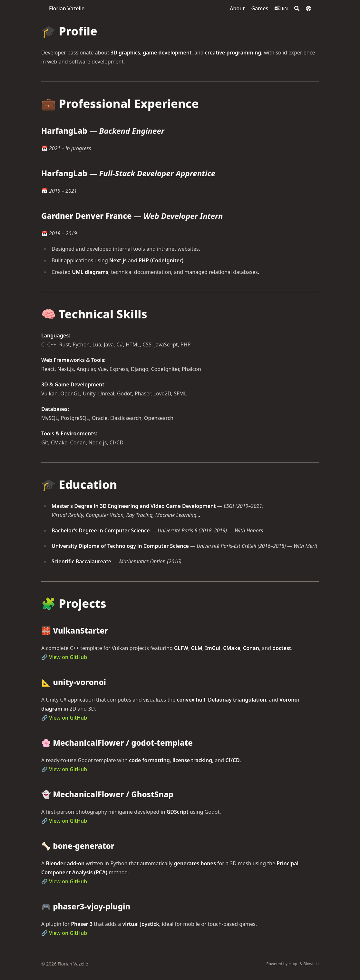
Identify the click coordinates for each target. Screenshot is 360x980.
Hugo (293, 964)
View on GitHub (68, 657)
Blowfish (311, 964)
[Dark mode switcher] (308, 8)
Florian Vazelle (67, 8)
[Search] (297, 8)
